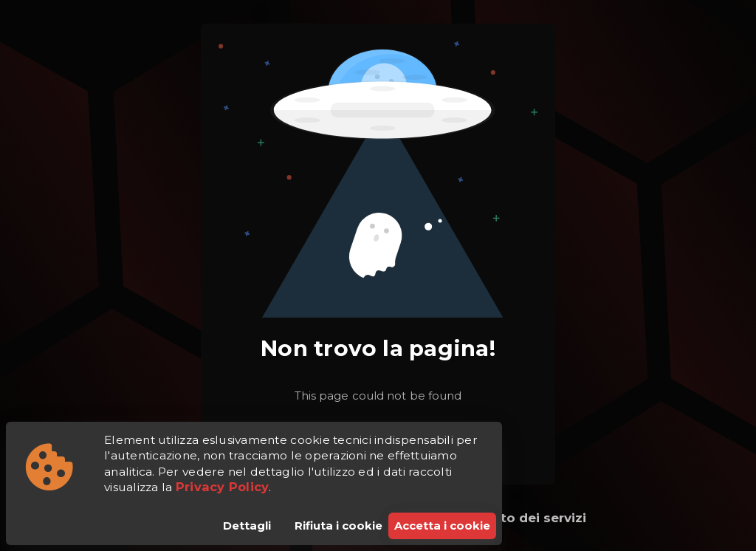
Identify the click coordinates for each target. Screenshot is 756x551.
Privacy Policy (223, 487)
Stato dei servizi (532, 518)
